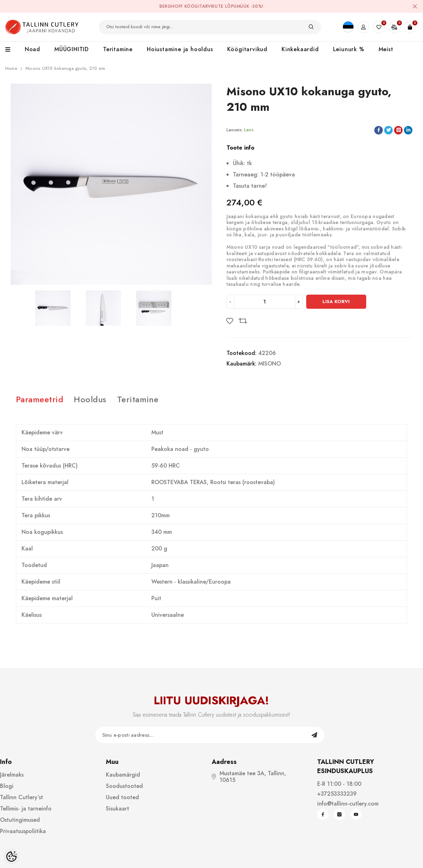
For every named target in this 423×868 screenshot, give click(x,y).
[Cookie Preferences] (11, 857)
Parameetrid (40, 399)
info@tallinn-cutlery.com (348, 804)
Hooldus (90, 399)
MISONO (270, 364)
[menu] (11, 50)
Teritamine (138, 399)
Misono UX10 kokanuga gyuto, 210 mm (65, 68)
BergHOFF (171, 6)
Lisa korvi (336, 302)
